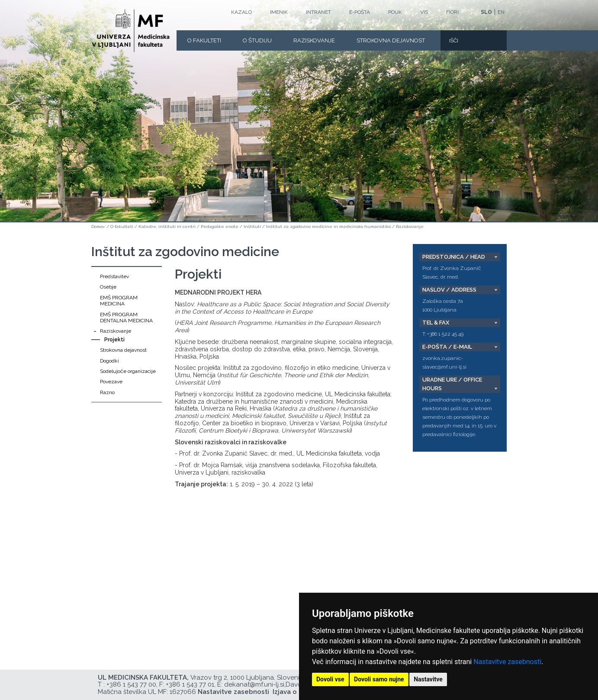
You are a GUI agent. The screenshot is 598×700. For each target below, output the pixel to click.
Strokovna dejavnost (391, 40)
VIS (424, 12)
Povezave (111, 382)
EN (501, 12)
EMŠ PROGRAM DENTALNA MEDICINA (126, 318)
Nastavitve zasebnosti (507, 662)
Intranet (318, 12)
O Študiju (257, 40)
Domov (98, 226)
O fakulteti (204, 40)
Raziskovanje (314, 40)
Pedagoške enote (220, 226)
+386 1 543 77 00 (131, 684)
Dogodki (109, 361)
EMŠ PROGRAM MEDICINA (119, 301)
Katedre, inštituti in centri (167, 226)
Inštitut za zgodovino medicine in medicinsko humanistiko (328, 226)
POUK (395, 12)
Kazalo (241, 12)
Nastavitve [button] (428, 679)
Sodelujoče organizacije (128, 371)
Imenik (279, 12)
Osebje (108, 287)
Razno (107, 392)
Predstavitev (114, 276)
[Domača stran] (131, 31)
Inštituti (252, 226)
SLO (486, 12)
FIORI (452, 12)
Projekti (114, 340)
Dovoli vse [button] (330, 679)
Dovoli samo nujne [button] (379, 679)
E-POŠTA (360, 12)
